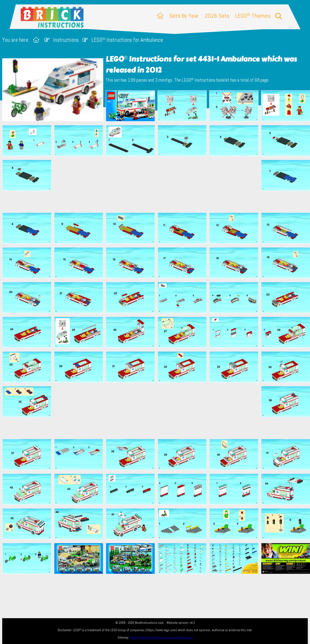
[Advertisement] (157, 184)
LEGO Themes (253, 16)
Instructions (66, 40)
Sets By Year (184, 16)
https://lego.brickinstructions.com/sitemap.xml (161, 637)
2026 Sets (217, 16)
